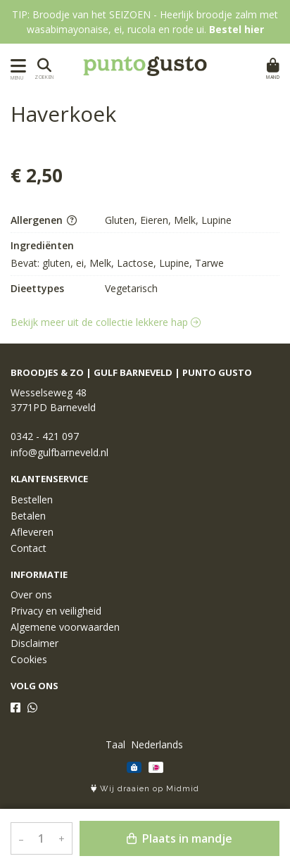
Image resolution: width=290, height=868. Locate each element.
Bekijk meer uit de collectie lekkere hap (106, 322)
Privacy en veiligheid (56, 611)
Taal (115, 744)
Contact (29, 548)
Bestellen (32, 499)
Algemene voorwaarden (65, 627)
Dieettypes (37, 288)
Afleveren (32, 532)
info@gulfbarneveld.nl (59, 452)
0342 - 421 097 (45, 436)
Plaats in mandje (179, 838)
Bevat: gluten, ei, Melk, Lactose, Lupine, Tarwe (117, 263)
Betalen (28, 516)
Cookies (29, 659)
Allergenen (44, 220)
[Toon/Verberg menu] (16, 66)
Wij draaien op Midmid (145, 789)
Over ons (31, 595)
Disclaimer (34, 643)
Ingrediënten (42, 245)
